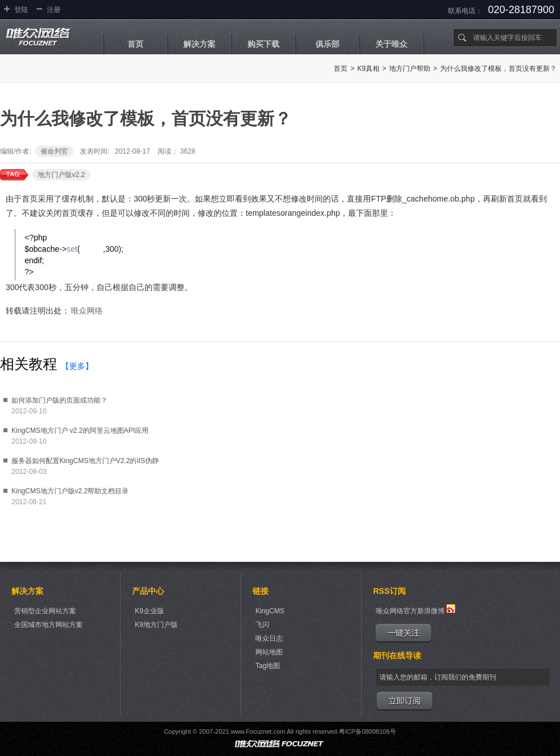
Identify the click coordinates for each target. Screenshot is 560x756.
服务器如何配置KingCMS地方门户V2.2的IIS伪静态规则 (85, 462)
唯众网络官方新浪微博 (416, 610)
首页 (135, 44)
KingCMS (270, 611)
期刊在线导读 (397, 656)
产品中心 (148, 591)
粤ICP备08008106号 (367, 731)
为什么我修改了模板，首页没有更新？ (498, 69)
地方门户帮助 (410, 69)
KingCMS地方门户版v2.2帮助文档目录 (70, 491)
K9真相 (368, 69)
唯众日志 (269, 638)
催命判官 (54, 151)
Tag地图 (268, 666)
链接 (261, 591)
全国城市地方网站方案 (49, 625)
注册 (54, 10)
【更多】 (77, 366)
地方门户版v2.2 (61, 175)
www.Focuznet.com (258, 731)
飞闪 (262, 625)
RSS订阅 (389, 591)
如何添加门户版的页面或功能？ (59, 400)
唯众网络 (87, 311)
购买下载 (263, 44)
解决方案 (199, 44)
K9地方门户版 (156, 625)
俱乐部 (327, 44)
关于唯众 (391, 44)
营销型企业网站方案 (45, 611)
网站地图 (269, 652)
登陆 (21, 10)
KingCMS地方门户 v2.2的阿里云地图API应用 (80, 431)
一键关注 (403, 633)
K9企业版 (149, 611)
